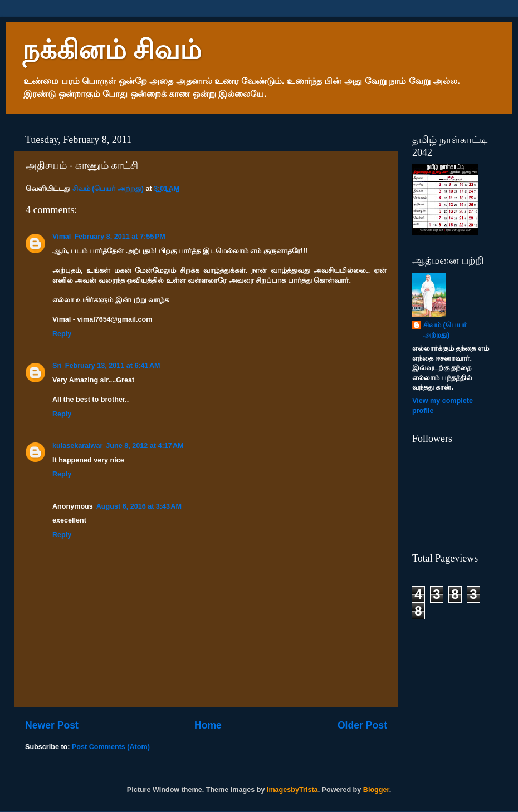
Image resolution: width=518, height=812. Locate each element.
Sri (57, 366)
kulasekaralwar (77, 446)
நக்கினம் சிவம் (112, 50)
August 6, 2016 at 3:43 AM (139, 506)
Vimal (62, 237)
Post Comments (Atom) (111, 747)
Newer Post (52, 725)
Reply (62, 334)
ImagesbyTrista (292, 790)
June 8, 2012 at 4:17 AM (145, 446)
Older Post (362, 725)
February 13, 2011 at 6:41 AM (113, 366)
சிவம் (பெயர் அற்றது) (445, 330)
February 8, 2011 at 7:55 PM (119, 237)
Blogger (376, 790)
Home (208, 725)
